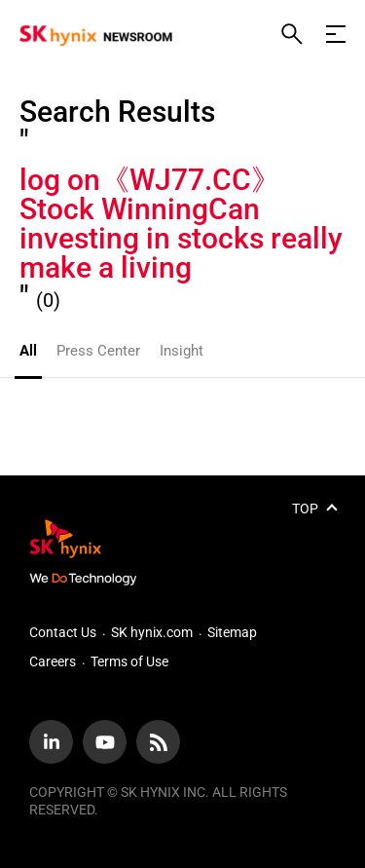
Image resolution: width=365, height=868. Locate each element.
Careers (53, 661)
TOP (305, 509)
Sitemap (232, 632)
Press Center (98, 351)
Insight (182, 351)
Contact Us (63, 632)
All (28, 351)
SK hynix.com (152, 632)
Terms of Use (129, 661)
